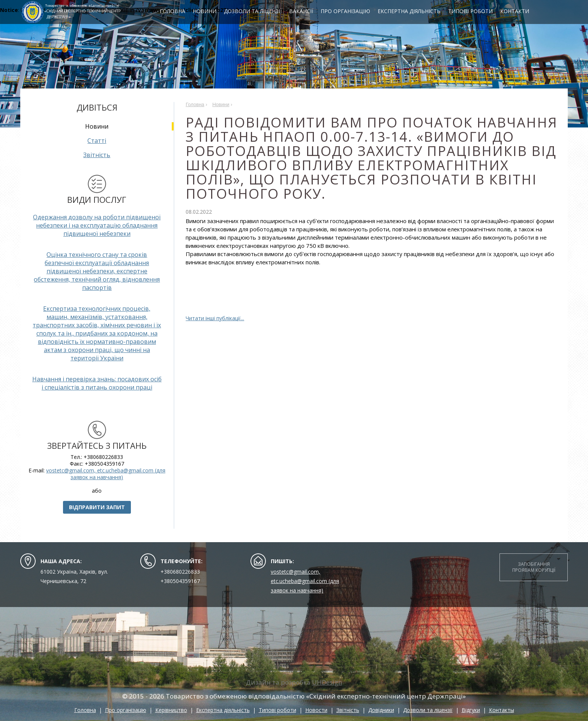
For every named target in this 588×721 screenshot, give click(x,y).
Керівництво (171, 710)
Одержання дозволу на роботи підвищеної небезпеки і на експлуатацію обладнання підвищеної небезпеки (97, 225)
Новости (316, 710)
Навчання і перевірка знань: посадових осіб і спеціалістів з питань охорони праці (97, 383)
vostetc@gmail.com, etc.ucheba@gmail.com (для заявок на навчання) (106, 474)
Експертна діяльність (412, 12)
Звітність (97, 155)
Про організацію (348, 12)
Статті (97, 141)
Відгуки (471, 710)
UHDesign (327, 682)
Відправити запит (97, 507)
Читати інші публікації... (215, 318)
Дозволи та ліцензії (256, 12)
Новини (208, 12)
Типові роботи (473, 12)
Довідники (381, 710)
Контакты (502, 710)
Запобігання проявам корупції (534, 567)
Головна (175, 12)
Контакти (518, 12)
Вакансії (304, 12)
